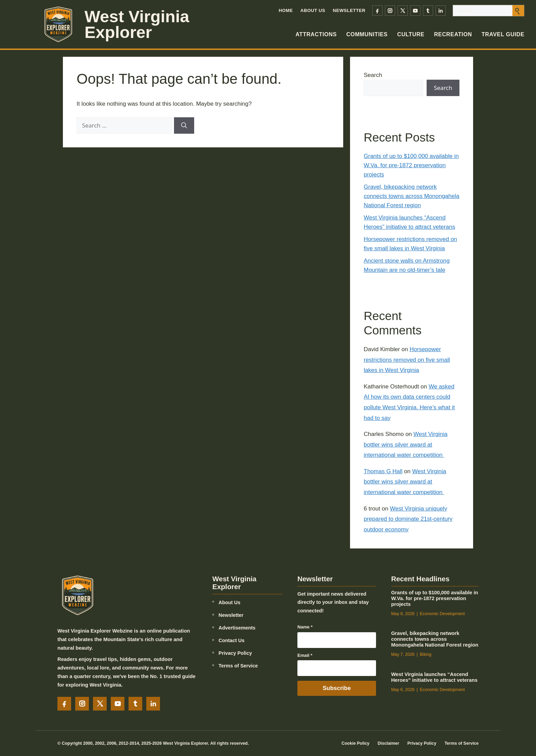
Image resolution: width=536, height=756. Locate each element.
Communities (367, 34)
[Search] (184, 125)
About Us (313, 10)
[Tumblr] (428, 11)
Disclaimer (388, 743)
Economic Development (442, 614)
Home (286, 10)
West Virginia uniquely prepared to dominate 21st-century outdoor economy (408, 519)
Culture (411, 34)
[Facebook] (377, 11)
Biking (426, 654)
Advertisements (237, 628)
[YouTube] (415, 11)
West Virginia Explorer (137, 24)
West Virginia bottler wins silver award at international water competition (406, 445)
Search (373, 75)
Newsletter (349, 10)
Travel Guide (503, 34)
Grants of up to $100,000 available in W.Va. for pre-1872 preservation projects (411, 165)
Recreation (453, 34)
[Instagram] (390, 11)
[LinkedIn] (441, 11)
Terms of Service (238, 666)
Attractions (316, 34)
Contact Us (231, 640)
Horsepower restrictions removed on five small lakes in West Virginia (407, 360)
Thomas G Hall (383, 471)
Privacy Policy (235, 653)
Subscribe (337, 688)
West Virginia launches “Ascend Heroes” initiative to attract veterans (434, 677)
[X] (403, 11)
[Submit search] (518, 11)
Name (305, 627)
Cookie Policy (356, 743)
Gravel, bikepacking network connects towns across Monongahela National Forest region (412, 196)
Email (305, 655)
